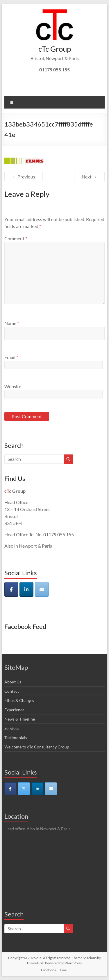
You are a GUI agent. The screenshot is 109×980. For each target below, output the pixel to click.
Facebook (49, 970)
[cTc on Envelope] (42, 589)
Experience (14, 710)
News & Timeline (20, 719)
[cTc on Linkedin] (26, 589)
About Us (13, 682)
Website (13, 386)
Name (12, 323)
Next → (89, 177)
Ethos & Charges (19, 700)
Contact (12, 691)
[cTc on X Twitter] (24, 789)
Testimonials (16, 738)
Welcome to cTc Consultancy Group (37, 747)
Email (11, 357)
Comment (16, 238)
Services (12, 728)
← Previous (24, 177)
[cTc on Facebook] (11, 589)
